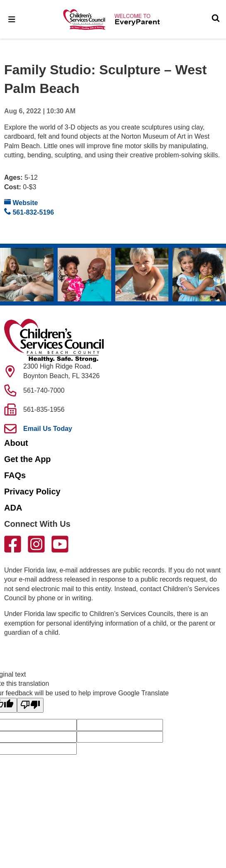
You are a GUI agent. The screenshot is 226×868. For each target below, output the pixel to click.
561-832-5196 (29, 212)
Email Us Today (48, 429)
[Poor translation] (30, 705)
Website (21, 202)
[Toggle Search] (216, 19)
